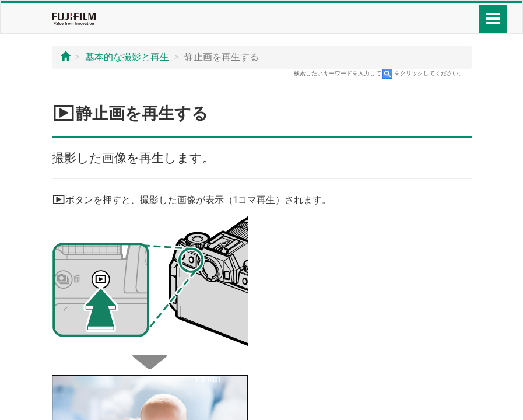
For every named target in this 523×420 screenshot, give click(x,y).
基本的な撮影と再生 (127, 57)
